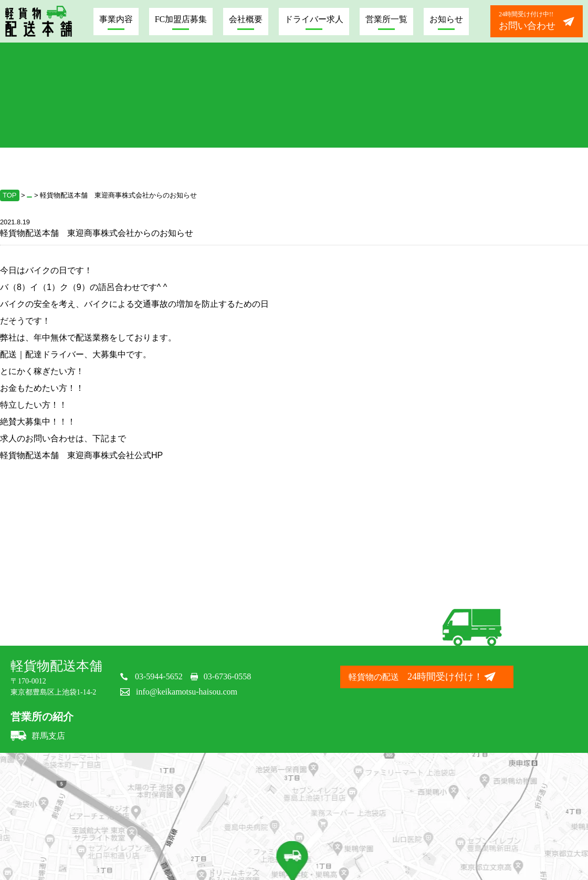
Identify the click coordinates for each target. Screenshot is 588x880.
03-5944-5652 (159, 676)
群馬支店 (38, 736)
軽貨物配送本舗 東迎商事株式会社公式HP (81, 455)
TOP (10, 195)
